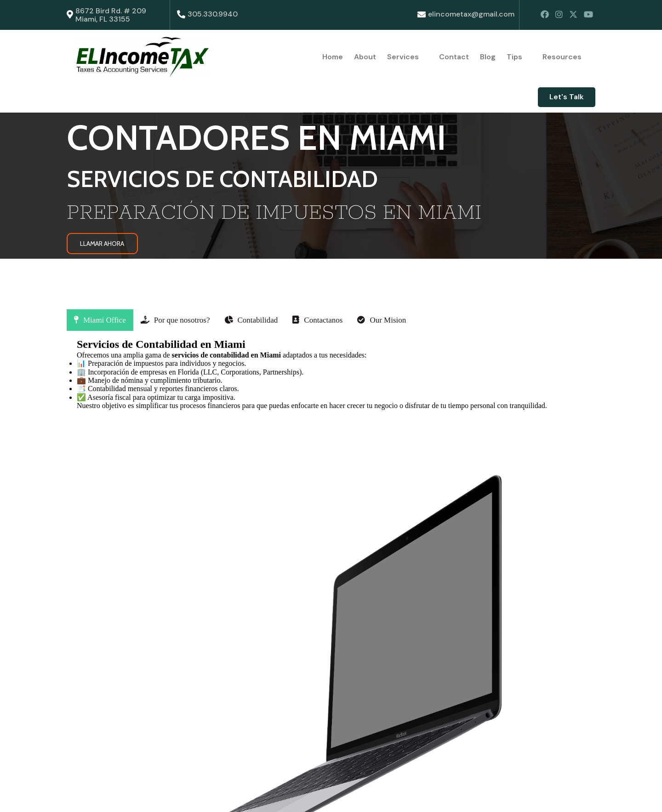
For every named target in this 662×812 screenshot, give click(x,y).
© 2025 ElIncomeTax (103, 797)
